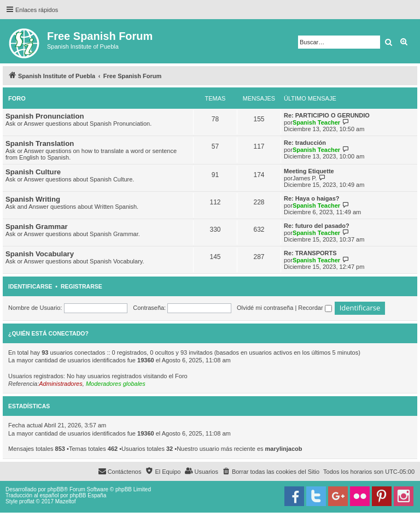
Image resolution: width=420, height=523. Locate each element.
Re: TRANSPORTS (310, 253)
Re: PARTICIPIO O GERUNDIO (327, 115)
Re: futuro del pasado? (317, 226)
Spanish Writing (33, 199)
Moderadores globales (116, 384)
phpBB (56, 489)
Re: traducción (305, 143)
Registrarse (81, 286)
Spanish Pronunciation (45, 116)
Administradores (60, 384)
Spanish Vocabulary (40, 254)
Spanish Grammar (37, 227)
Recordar (315, 308)
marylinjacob (284, 449)
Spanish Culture (33, 172)
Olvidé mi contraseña (265, 308)
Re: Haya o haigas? (311, 198)
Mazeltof (66, 501)
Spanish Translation (40, 143)
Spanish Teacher (316, 122)
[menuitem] (271, 472)
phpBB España (88, 495)
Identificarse (30, 286)
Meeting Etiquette (309, 171)
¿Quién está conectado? (48, 333)
